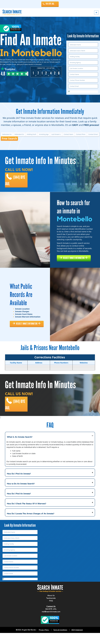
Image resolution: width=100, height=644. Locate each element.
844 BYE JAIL (50, 4)
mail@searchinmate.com (51, 623)
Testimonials (51, 610)
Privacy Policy (43, 641)
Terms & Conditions (60, 641)
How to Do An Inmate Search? (21, 495)
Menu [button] (96, 13)
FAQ (51, 612)
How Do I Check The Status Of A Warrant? (27, 515)
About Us (51, 607)
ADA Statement (78, 641)
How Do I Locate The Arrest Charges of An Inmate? (31, 525)
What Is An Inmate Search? (20, 448)
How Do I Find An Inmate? (19, 485)
